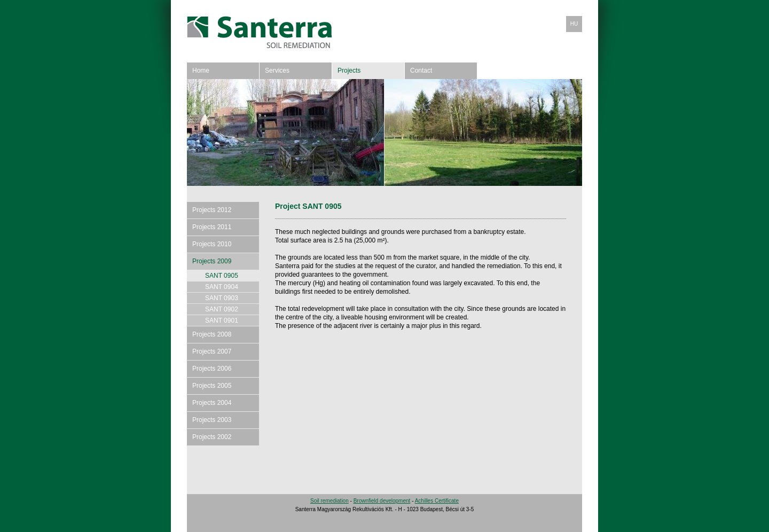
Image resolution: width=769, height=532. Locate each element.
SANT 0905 (222, 276)
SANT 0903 (222, 298)
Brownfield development (382, 501)
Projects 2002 (212, 437)
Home (201, 71)
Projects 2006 (212, 369)
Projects (349, 71)
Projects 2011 (212, 227)
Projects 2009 (212, 261)
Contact (421, 71)
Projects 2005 (212, 386)
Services (277, 71)
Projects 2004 (212, 403)
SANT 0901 (222, 320)
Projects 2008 (212, 334)
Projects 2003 (212, 420)
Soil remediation (329, 501)
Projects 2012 (212, 210)
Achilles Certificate (437, 501)
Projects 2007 (212, 351)
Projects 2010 (212, 244)
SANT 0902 (222, 309)
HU (574, 24)
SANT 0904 (222, 287)
